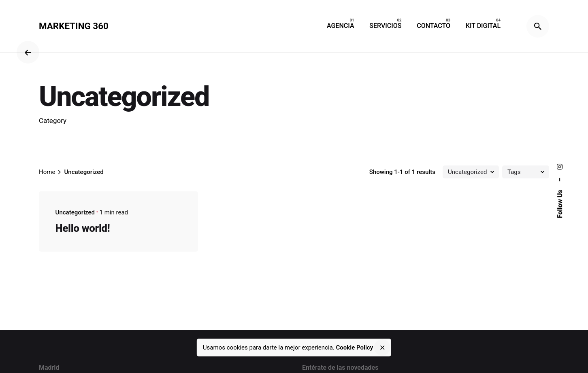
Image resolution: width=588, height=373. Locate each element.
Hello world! (83, 228)
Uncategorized (75, 212)
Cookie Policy (355, 348)
